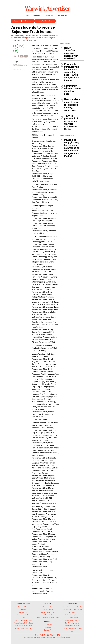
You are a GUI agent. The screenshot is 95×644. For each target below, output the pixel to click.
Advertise (49, 15)
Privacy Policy (52, 637)
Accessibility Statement (64, 637)
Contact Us (62, 15)
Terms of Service (42, 637)
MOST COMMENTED (67, 135)
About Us (37, 15)
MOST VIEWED (65, 43)
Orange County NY (17, 40)
